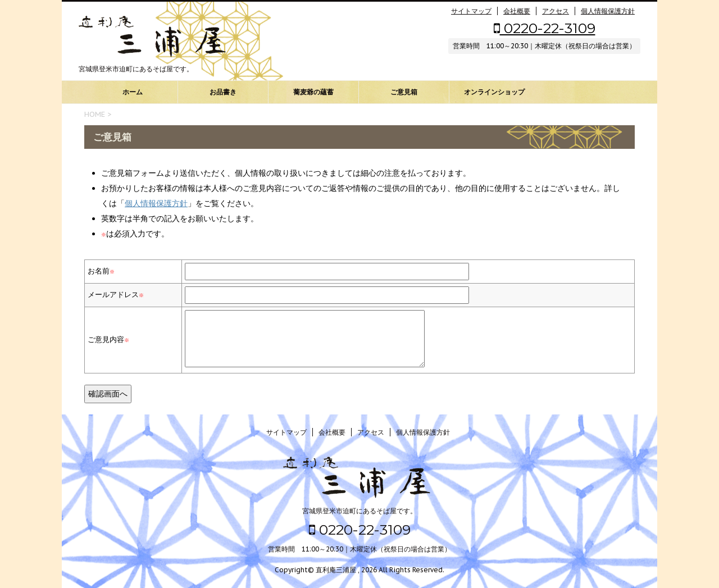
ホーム (133, 92)
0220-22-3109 (545, 28)
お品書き (223, 92)
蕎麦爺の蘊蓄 (313, 92)
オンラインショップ (494, 92)
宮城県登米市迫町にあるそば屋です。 (359, 511)
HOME (95, 114)
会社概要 (517, 11)
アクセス (556, 11)
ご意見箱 (404, 92)
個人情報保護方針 (608, 11)
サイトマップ (471, 11)
